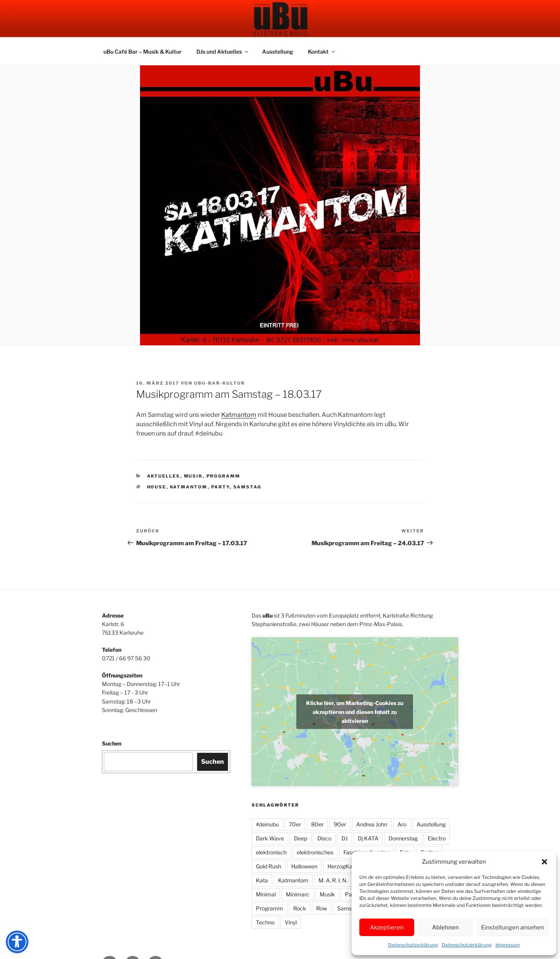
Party (220, 487)
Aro (402, 824)
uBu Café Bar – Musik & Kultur (143, 52)
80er (317, 824)
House (157, 487)
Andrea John (372, 824)
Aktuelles (164, 476)
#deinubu (267, 824)
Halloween (304, 866)
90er (340, 824)
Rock (300, 908)
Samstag (248, 487)
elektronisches (315, 852)
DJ (345, 838)
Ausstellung (278, 52)
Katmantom (239, 415)
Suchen (112, 743)
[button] (544, 862)
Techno (265, 922)
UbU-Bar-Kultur (220, 383)
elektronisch (271, 852)
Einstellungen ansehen (513, 927)
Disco (324, 838)
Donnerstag (403, 838)
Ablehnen (445, 927)
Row (322, 908)
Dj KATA (368, 838)
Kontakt (322, 52)
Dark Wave (270, 838)
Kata (262, 880)
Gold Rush (269, 866)
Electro (437, 838)
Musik (193, 476)
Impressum (508, 945)
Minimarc (298, 894)
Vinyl (291, 922)
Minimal (266, 894)
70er (295, 824)
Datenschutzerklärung (413, 945)
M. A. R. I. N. (333, 880)
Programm (224, 476)
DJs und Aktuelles (223, 52)
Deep (301, 838)
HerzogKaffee (345, 866)
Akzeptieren (387, 927)
